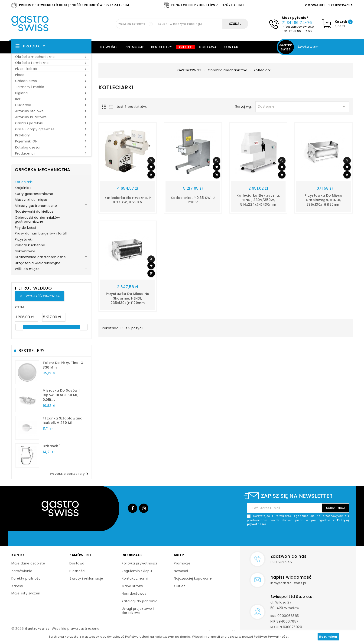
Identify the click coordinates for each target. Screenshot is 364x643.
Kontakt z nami (135, 578)
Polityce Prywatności (271, 637)
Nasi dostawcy (134, 594)
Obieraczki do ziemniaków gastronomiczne (37, 220)
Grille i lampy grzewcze (51, 129)
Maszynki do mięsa (31, 200)
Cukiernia (51, 105)
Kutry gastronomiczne (34, 194)
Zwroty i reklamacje (86, 578)
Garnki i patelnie (51, 123)
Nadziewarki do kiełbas (34, 212)
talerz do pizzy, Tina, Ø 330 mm (63, 365)
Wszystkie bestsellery (70, 474)
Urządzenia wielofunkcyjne (38, 263)
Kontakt (232, 47)
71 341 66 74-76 (297, 23)
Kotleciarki (24, 182)
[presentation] (314, 537)
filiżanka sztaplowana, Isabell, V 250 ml (63, 421)
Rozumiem (328, 637)
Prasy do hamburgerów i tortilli (41, 234)
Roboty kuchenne (30, 245)
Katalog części (51, 147)
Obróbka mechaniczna (51, 57)
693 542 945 (281, 562)
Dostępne (302, 107)
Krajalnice (23, 188)
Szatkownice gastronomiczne (40, 257)
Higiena (51, 93)
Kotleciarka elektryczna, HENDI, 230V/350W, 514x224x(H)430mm (258, 200)
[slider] (19, 327)
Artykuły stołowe (51, 111)
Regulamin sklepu (137, 571)
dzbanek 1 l (53, 446)
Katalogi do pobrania (140, 601)
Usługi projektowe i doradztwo (138, 611)
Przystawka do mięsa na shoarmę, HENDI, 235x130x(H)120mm (128, 298)
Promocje (134, 47)
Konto (18, 555)
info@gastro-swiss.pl (298, 27)
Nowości (109, 47)
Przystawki (24, 240)
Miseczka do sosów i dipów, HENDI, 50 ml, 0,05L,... (61, 395)
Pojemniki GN (51, 141)
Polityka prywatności (139, 563)
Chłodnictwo (51, 81)
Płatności (77, 571)
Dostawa (208, 47)
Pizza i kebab (51, 69)
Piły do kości (25, 228)
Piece (51, 75)
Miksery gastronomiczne (36, 206)
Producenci (51, 153)
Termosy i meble (51, 87)
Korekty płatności (26, 578)
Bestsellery (162, 47)
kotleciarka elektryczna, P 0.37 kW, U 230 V (128, 200)
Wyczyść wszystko (40, 296)
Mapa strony (132, 586)
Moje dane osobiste (28, 563)
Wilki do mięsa (27, 269)
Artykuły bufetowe (51, 117)
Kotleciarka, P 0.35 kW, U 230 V (193, 200)
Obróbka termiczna (51, 63)
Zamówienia (22, 571)
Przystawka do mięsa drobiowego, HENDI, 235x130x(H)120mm (323, 200)
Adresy (17, 586)
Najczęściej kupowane (193, 578)
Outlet (185, 47)
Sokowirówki (25, 251)
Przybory (51, 135)
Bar (51, 99)
